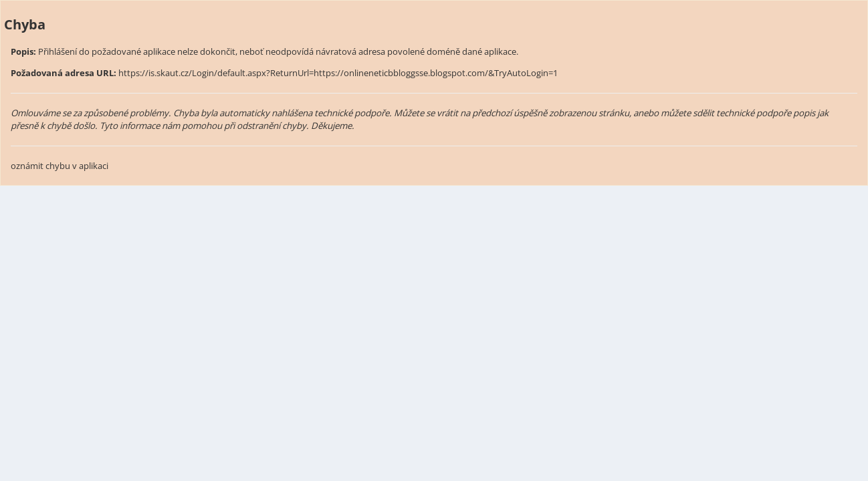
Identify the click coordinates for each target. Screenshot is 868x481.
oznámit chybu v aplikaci (60, 166)
